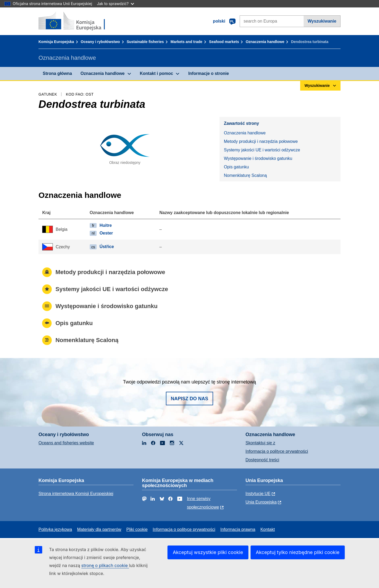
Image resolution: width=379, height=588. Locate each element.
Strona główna (57, 73)
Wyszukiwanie (322, 21)
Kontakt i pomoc (156, 73)
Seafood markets (224, 42)
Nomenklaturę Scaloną (245, 175)
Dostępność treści (262, 460)
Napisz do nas (189, 399)
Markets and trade (187, 42)
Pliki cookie (137, 529)
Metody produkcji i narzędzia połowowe (261, 141)
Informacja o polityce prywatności (277, 451)
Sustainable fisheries (145, 42)
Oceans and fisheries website (66, 443)
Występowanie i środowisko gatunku (258, 158)
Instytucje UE (258, 494)
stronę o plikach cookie (105, 565)
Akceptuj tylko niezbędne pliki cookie (298, 552)
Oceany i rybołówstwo (100, 42)
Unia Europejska (261, 502)
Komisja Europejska (56, 42)
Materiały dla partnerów (99, 529)
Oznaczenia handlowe (265, 42)
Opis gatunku (236, 167)
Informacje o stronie (208, 73)
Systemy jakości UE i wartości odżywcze (262, 150)
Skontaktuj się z (260, 443)
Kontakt (268, 529)
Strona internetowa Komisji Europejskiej (76, 494)
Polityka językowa (55, 529)
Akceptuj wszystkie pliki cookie (208, 552)
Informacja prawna (238, 529)
